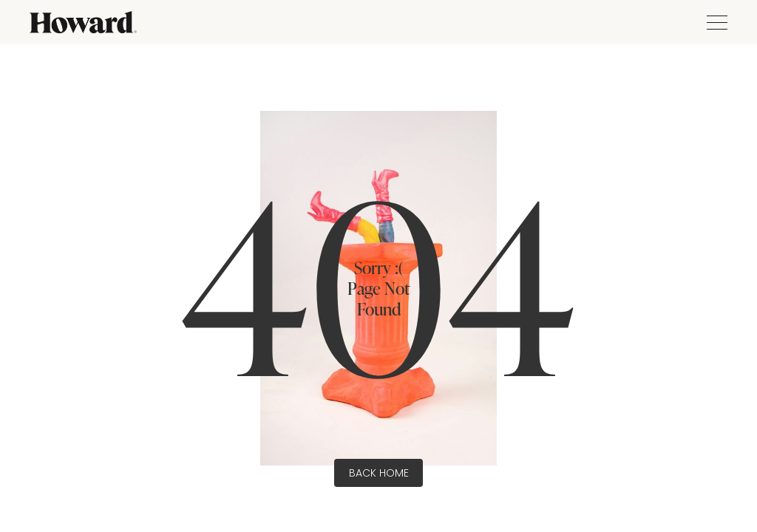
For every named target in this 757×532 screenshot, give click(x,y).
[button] (713, 23)
